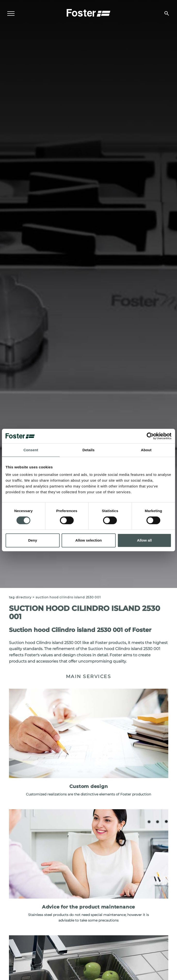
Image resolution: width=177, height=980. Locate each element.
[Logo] (88, 12)
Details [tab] (88, 450)
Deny (33, 540)
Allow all (144, 540)
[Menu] (11, 14)
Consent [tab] (31, 450)
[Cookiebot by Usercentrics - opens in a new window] (150, 436)
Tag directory (20, 597)
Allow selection (88, 540)
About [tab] (146, 450)
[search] (167, 13)
